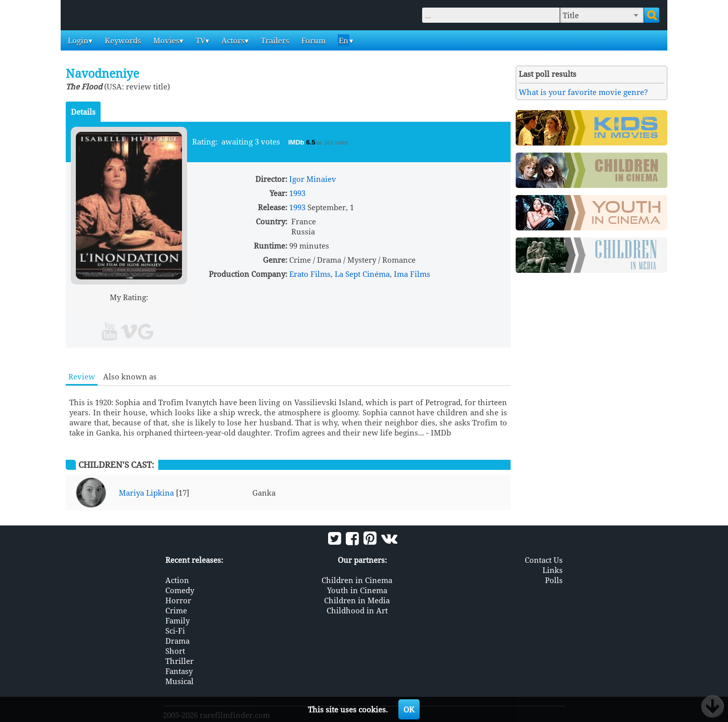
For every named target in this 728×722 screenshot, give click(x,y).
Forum (312, 40)
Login (77, 40)
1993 (297, 193)
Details (83, 112)
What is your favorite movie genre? (583, 92)
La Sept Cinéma (362, 274)
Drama (177, 641)
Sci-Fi (175, 631)
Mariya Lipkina (146, 493)
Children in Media (357, 600)
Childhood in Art (357, 610)
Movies (165, 40)
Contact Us (544, 560)
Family (177, 620)
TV (199, 40)
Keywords (122, 40)
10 (168, 309)
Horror (178, 600)
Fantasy (179, 671)
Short (175, 651)
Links (553, 570)
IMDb (297, 142)
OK (409, 709)
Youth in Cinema (357, 590)
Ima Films (412, 274)
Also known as (130, 376)
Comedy (180, 590)
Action (177, 580)
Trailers (274, 40)
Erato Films (310, 274)
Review (82, 376)
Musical (179, 681)
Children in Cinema (357, 580)
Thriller (179, 661)
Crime (176, 610)
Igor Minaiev (313, 179)
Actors (232, 40)
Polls (554, 580)
